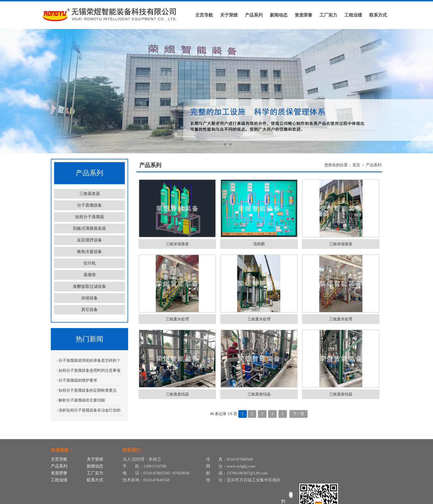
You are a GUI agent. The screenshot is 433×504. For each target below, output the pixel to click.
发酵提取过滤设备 (89, 286)
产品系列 (254, 15)
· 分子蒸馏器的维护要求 (77, 380)
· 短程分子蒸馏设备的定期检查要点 (87, 390)
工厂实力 (328, 15)
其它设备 (89, 310)
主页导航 (204, 15)
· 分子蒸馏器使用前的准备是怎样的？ (89, 361)
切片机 (90, 263)
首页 (356, 165)
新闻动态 (279, 15)
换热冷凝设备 (89, 252)
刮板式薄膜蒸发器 (89, 228)
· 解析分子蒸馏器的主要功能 (81, 400)
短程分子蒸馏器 (90, 217)
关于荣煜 (229, 15)
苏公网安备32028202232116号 (354, 499)
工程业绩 (353, 15)
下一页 (299, 414)
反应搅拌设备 (89, 240)
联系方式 (378, 15)
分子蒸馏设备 (89, 205)
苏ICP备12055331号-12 (307, 499)
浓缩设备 (89, 298)
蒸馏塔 (90, 275)
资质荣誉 (303, 15)
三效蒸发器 (90, 194)
